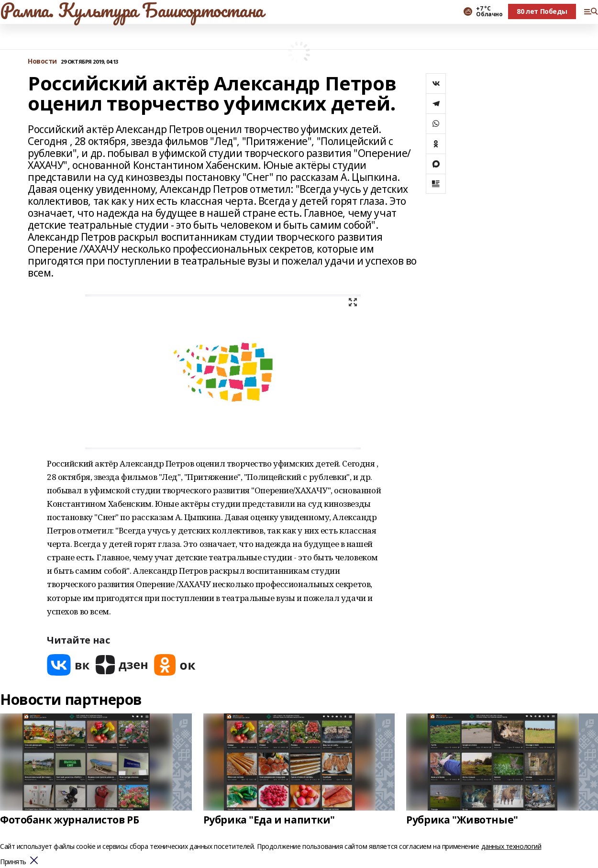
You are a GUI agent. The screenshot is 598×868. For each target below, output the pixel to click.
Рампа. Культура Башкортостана (132, 10)
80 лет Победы (542, 11)
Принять (13, 862)
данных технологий (511, 846)
